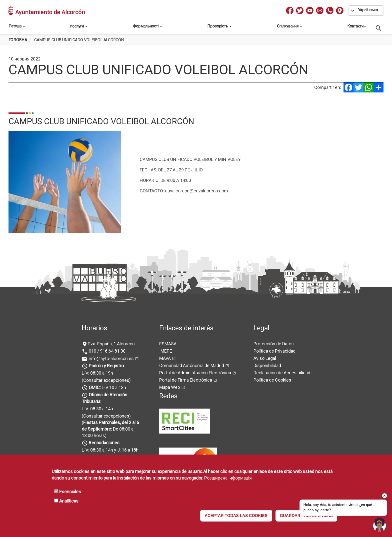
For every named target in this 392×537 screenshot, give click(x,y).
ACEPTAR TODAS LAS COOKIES (236, 516)
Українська (368, 10)
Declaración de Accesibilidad (282, 373)
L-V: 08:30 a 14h (97, 409)
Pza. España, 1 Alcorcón (111, 344)
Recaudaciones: (105, 443)
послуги (79, 26)
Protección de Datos (274, 344)
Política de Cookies (272, 380)
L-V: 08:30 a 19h (97, 373)
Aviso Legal (265, 358)
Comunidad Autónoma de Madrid (192, 365)
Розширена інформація (228, 478)
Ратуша (17, 26)
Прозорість (219, 26)
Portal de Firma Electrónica (186, 380)
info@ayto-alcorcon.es (111, 358)
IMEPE (166, 351)
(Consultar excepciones (105, 380)
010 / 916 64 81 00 (107, 351)
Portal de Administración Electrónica (195, 373)
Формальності (147, 26)
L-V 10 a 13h (107, 387)
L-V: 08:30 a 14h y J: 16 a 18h (110, 450)
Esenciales (70, 492)
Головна (18, 40)
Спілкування (289, 26)
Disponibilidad (267, 365)
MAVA (165, 358)
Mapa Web (170, 387)
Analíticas (69, 501)
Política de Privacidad (274, 351)
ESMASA (168, 344)
